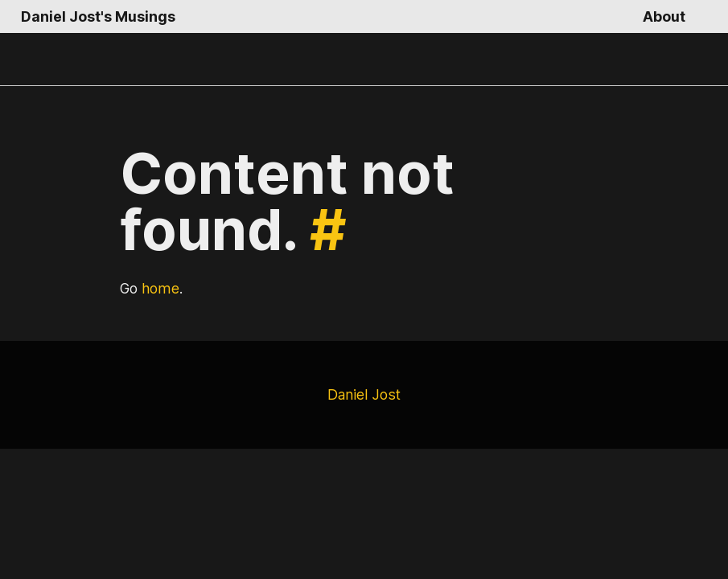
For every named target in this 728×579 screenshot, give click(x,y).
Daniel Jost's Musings (95, 17)
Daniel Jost (364, 395)
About (665, 17)
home (160, 289)
